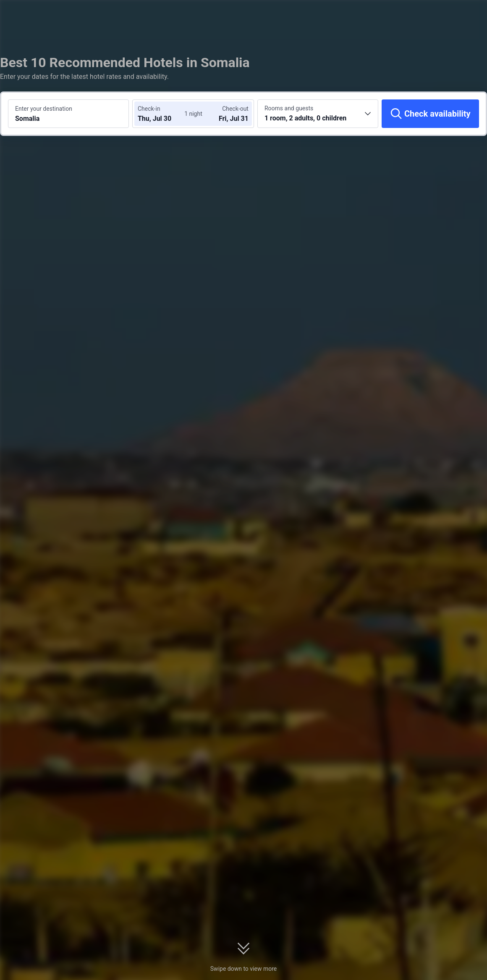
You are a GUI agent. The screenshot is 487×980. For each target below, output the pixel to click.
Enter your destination (44, 109)
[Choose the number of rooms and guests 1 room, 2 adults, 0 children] (318, 114)
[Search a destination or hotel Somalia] (68, 114)
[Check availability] (430, 114)
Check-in (149, 109)
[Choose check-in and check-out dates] (163, 114)
